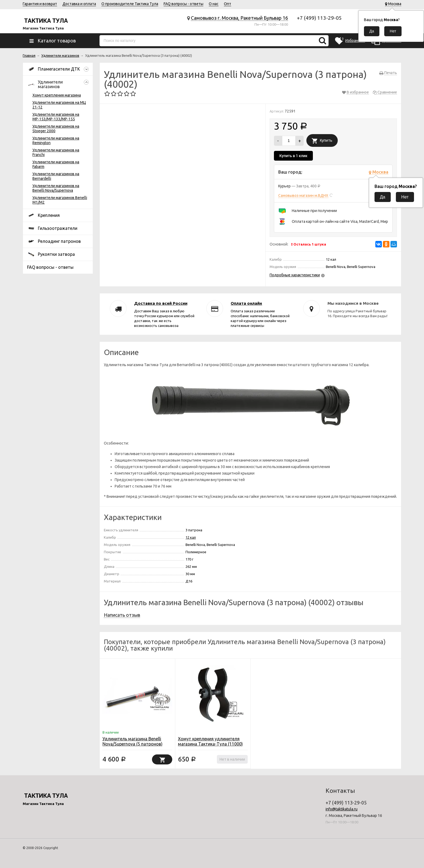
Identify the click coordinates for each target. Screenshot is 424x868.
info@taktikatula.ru (342, 809)
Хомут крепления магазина (57, 95)
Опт (228, 4)
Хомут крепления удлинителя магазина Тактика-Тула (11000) (210, 741)
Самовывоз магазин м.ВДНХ (303, 196)
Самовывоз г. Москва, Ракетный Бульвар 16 (239, 18)
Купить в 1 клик (293, 156)
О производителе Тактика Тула (130, 4)
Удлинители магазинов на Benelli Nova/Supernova (56, 188)
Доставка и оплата (79, 4)
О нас (214, 4)
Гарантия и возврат (40, 4)
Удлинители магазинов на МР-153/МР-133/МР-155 (56, 117)
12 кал (191, 537)
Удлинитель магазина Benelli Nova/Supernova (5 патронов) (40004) (132, 744)
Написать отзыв (122, 615)
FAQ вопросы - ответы (183, 4)
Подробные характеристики (295, 275)
